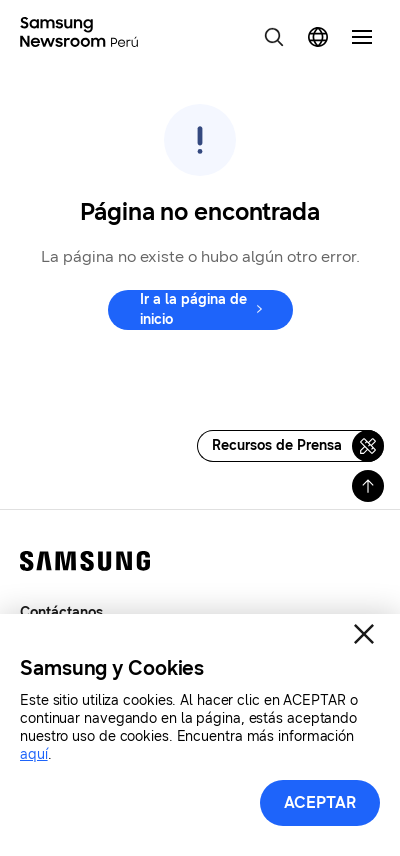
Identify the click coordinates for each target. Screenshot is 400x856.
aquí (34, 754)
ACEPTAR (320, 802)
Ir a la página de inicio (193, 309)
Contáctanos (61, 612)
